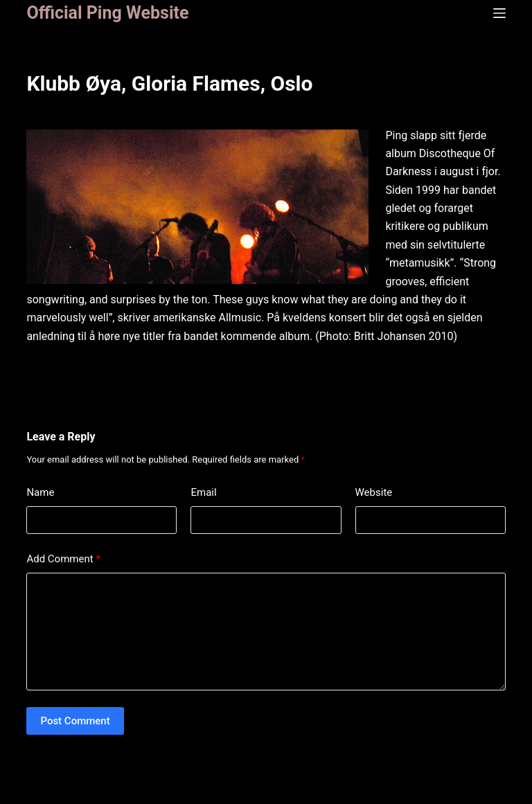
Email (203, 492)
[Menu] (499, 13)
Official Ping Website (107, 13)
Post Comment (75, 721)
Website (374, 492)
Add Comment (63, 559)
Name (40, 492)
